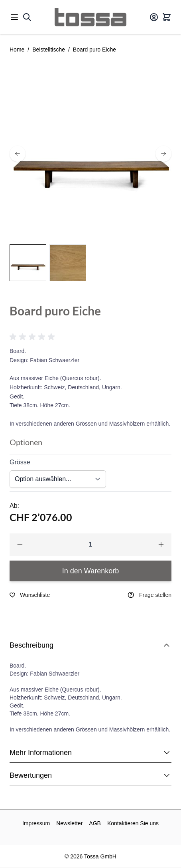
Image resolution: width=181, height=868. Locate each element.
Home (17, 50)
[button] (33, 337)
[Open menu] (14, 17)
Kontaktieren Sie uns (133, 823)
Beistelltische (49, 50)
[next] (163, 154)
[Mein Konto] (154, 17)
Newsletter (69, 823)
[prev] (18, 154)
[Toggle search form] (27, 17)
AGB (95, 823)
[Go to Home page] (90, 17)
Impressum (36, 823)
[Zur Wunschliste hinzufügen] (30, 595)
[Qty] (90, 545)
